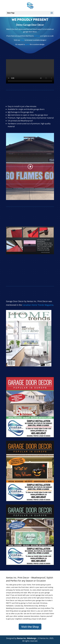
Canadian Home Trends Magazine (38, 305)
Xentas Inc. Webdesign (27, 638)
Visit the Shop (30, 627)
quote (27, 44)
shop (22, 40)
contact (37, 36)
